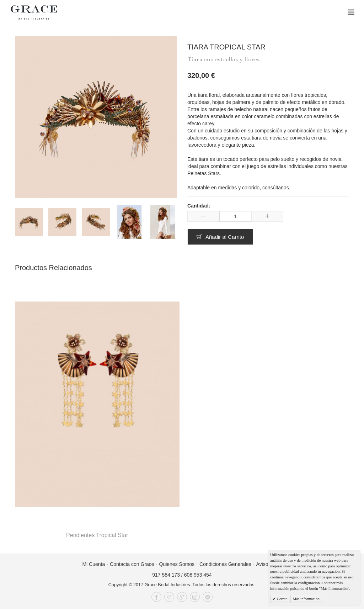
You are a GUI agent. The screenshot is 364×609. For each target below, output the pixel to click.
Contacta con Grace (132, 564)
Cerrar (281, 599)
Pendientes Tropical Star (97, 535)
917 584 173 (166, 575)
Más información (306, 599)
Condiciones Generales (225, 564)
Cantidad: (199, 206)
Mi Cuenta (93, 564)
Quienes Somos (177, 564)
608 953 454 (198, 575)
